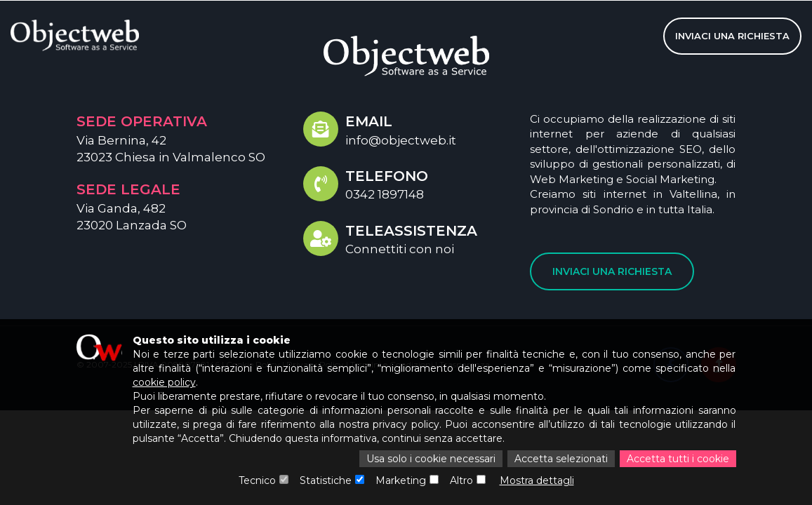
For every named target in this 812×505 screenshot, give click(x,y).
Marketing (401, 480)
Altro (461, 480)
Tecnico (257, 480)
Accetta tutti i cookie (678, 459)
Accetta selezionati (561, 459)
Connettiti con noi (400, 249)
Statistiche (326, 480)
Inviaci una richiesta (732, 36)
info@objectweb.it (401, 140)
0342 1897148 (385, 194)
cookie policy (164, 382)
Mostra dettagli (537, 480)
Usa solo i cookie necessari (431, 459)
